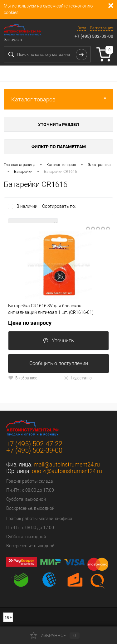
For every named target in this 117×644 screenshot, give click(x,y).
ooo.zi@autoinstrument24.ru (67, 471)
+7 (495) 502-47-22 (34, 444)
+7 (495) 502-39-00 (94, 36)
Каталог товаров (58, 99)
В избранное (23, 378)
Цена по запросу (30, 323)
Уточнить (58, 341)
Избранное (55, 636)
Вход (82, 28)
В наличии (27, 206)
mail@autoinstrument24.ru (67, 464)
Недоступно (78, 378)
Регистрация (102, 28)
